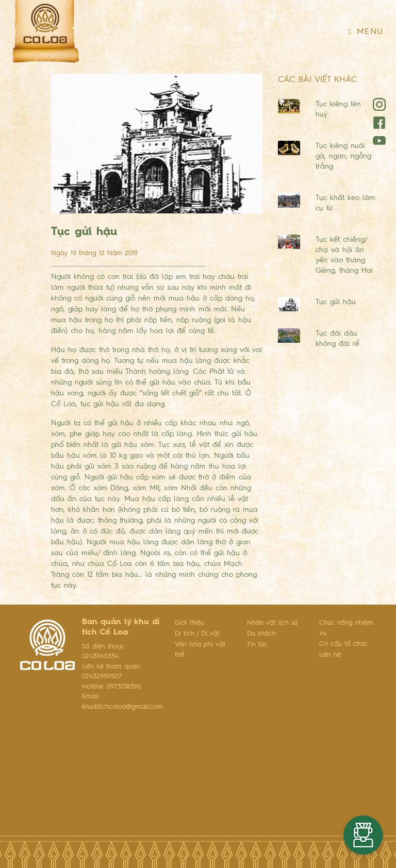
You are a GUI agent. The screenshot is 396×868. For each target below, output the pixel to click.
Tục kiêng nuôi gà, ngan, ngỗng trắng (343, 156)
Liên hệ (330, 655)
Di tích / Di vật (197, 634)
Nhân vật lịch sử (272, 623)
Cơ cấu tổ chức (343, 644)
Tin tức (257, 645)
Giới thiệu (189, 623)
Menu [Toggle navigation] (366, 32)
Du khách (261, 634)
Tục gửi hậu (336, 302)
